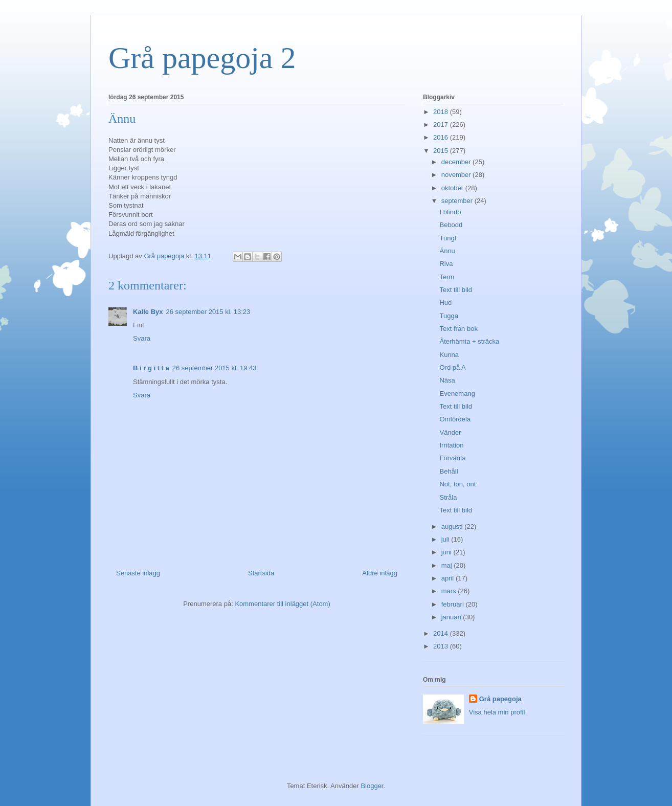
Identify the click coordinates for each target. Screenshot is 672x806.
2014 (442, 633)
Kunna (449, 355)
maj (448, 565)
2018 (442, 112)
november (457, 175)
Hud (445, 303)
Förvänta (452, 458)
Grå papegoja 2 (202, 58)
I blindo (450, 212)
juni (447, 552)
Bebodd (451, 225)
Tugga (449, 316)
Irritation (451, 445)
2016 (442, 137)
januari (452, 617)
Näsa (447, 380)
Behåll (449, 471)
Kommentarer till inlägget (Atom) (282, 604)
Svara (142, 338)
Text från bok (458, 329)
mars (450, 591)
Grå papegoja (500, 699)
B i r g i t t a (151, 368)
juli (446, 539)
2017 (442, 125)
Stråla (448, 497)
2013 (442, 646)
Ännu (447, 251)
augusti (453, 527)
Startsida (261, 573)
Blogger (372, 786)
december (457, 162)
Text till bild (456, 290)
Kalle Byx (148, 312)
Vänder (450, 432)
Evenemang (457, 394)
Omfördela (455, 419)
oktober (453, 188)
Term (447, 277)
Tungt (448, 238)
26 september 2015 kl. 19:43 (215, 368)
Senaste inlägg (138, 573)
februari (454, 604)
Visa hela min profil (497, 712)
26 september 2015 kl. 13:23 (208, 312)
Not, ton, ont (457, 484)
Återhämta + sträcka (469, 341)
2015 (442, 151)
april (449, 578)
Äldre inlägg (380, 573)
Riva (446, 264)
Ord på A (452, 367)
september (458, 201)
